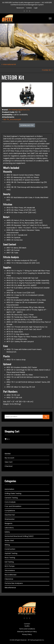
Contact (27, 624)
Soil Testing (9, 562)
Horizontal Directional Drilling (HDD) (19, 536)
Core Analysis (10, 502)
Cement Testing (11, 498)
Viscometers (10, 570)
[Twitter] (27, 11)
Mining (7, 545)
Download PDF (27, 125)
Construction (10, 549)
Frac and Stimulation (13, 506)
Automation (9, 489)
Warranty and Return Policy (27, 632)
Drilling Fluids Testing (13, 493)
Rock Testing (10, 558)
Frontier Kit (46, 70)
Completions (10, 511)
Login (36, 8)
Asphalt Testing (11, 553)
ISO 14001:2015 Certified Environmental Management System (31, 4)
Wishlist (8, 454)
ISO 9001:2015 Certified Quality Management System (21, 3)
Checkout (9, 466)
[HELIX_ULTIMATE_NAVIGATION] (50, 18)
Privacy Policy (27, 634)
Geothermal (10, 515)
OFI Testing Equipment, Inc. (19, 110)
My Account (9, 458)
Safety (7, 532)
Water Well (9, 541)
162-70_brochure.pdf (12, 119)
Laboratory (9, 528)
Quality (27, 626)
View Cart (9, 462)
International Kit (10, 64)
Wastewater (10, 519)
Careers (29, 8)
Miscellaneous (10, 588)
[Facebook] (24, 11)
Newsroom (20, 8)
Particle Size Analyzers (14, 583)
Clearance (9, 579)
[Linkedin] (30, 11)
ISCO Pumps (10, 566)
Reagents (8, 523)
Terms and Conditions (27, 629)
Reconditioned (10, 575)
